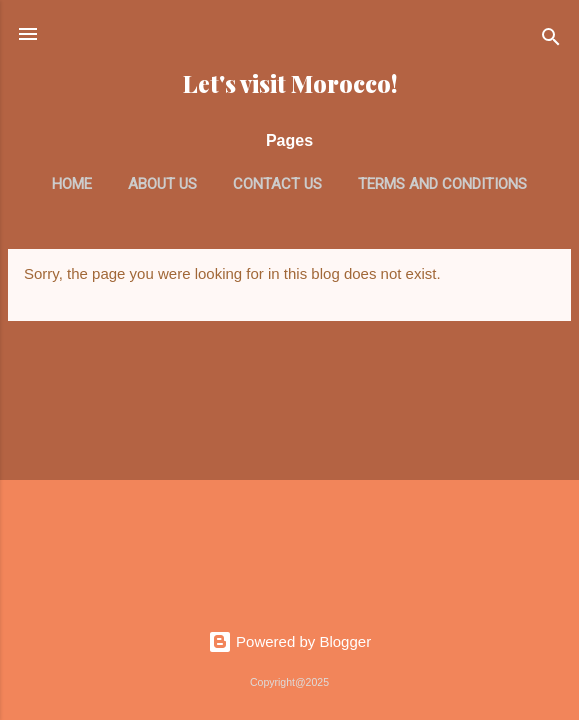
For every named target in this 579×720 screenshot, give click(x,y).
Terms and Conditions (442, 184)
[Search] (551, 40)
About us (162, 184)
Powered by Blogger (289, 641)
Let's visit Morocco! (290, 83)
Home (72, 184)
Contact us (277, 184)
